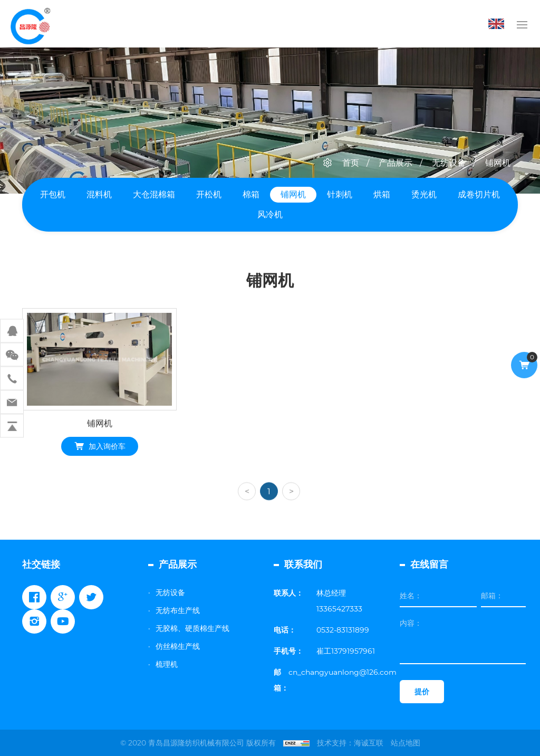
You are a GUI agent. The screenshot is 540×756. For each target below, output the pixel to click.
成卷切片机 (479, 194)
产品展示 (396, 163)
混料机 (99, 194)
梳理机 (167, 664)
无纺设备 (449, 163)
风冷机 (270, 214)
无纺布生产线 (178, 610)
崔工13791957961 (346, 651)
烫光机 (424, 194)
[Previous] (247, 506)
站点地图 (406, 743)
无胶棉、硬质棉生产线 (192, 628)
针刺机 (340, 194)
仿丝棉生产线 (178, 646)
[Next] (291, 506)
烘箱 (382, 194)
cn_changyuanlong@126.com (343, 672)
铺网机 (498, 163)
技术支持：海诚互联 (350, 743)
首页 (351, 163)
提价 (422, 692)
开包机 (53, 194)
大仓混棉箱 (154, 194)
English (499, 24)
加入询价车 (107, 447)
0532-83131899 (343, 630)
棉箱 (251, 194)
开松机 (209, 194)
